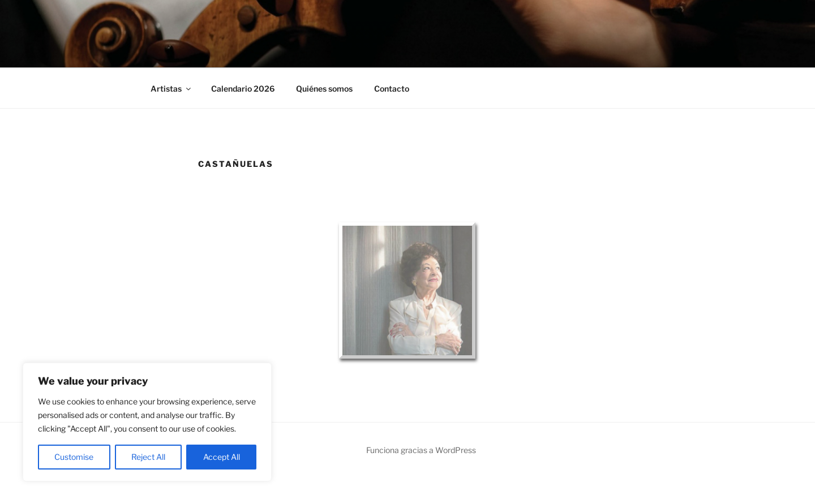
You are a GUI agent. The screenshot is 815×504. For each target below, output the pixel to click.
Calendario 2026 (243, 89)
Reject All (148, 457)
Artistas (171, 89)
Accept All (222, 457)
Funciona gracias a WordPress (421, 450)
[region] (147, 422)
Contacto (392, 89)
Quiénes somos (324, 89)
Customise (74, 457)
